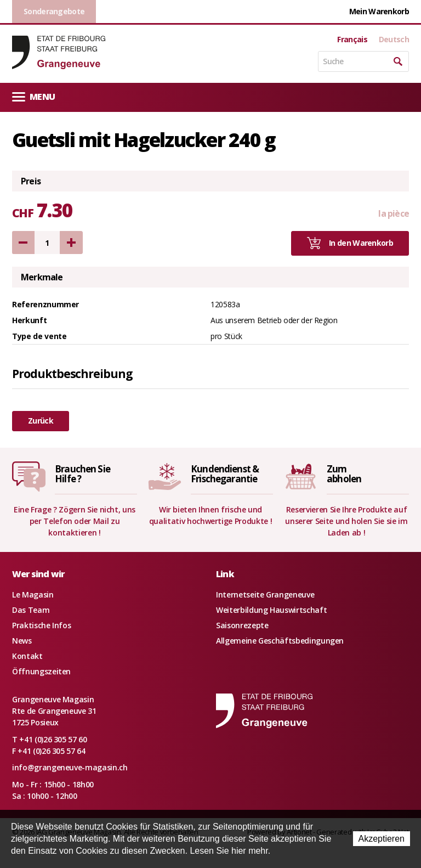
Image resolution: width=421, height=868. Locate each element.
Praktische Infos (41, 625)
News (22, 641)
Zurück (41, 421)
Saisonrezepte (242, 625)
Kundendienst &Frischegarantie (225, 474)
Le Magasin (33, 594)
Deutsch (394, 40)
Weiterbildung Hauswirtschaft (271, 610)
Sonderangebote (54, 11)
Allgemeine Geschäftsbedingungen (280, 641)
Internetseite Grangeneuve (265, 594)
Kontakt (27, 656)
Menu (33, 96)
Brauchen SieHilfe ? (83, 474)
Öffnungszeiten (41, 671)
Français (352, 40)
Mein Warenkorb (379, 11)
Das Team (31, 610)
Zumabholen (344, 474)
